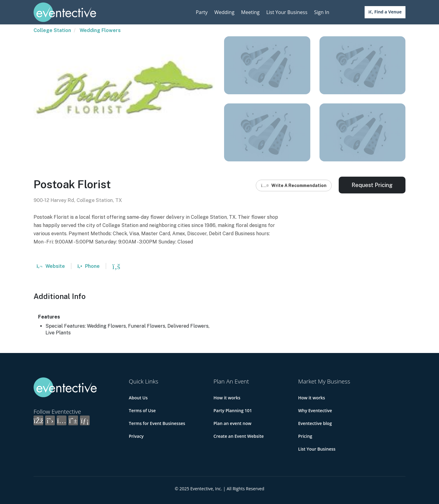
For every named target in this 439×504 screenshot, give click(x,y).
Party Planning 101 (233, 410)
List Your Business (287, 12)
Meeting (250, 12)
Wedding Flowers (100, 30)
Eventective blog (315, 423)
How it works (227, 398)
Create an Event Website (239, 436)
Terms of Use (142, 410)
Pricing (305, 436)
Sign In (322, 12)
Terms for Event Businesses (157, 423)
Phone (89, 266)
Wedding (224, 12)
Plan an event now (232, 423)
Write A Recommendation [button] (294, 185)
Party (202, 12)
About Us (138, 398)
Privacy (136, 436)
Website (51, 266)
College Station (52, 30)
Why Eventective (315, 410)
